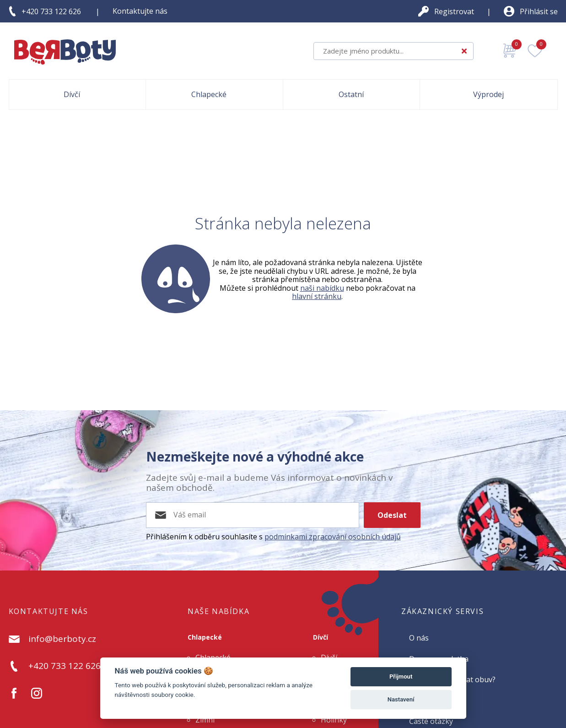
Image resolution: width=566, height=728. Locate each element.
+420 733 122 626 (51, 11)
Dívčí (321, 637)
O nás (419, 638)
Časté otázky (431, 721)
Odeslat (392, 515)
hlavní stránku (317, 296)
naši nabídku (322, 288)
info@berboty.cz (62, 639)
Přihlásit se (539, 11)
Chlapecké (205, 637)
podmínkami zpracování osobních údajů (333, 537)
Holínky (334, 720)
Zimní (205, 720)
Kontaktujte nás (140, 11)
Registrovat (454, 11)
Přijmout (401, 676)
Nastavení (401, 699)
